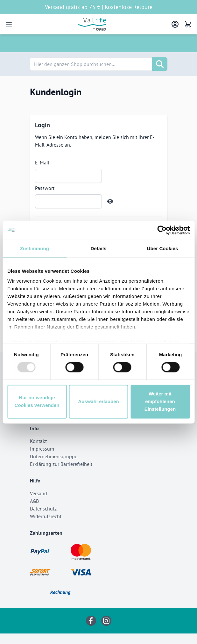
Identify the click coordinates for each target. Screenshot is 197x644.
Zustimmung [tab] (35, 248)
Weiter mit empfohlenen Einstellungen (160, 401)
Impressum (42, 449)
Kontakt (38, 441)
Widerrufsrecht (46, 516)
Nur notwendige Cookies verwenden (37, 401)
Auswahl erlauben (98, 401)
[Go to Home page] (92, 24)
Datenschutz (43, 509)
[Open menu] (9, 24)
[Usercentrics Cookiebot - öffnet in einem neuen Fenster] (162, 230)
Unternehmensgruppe (54, 456)
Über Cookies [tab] (163, 248)
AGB (34, 501)
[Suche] (160, 64)
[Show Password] (110, 201)
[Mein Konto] (175, 24)
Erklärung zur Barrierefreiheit (61, 464)
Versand (39, 493)
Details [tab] (99, 248)
